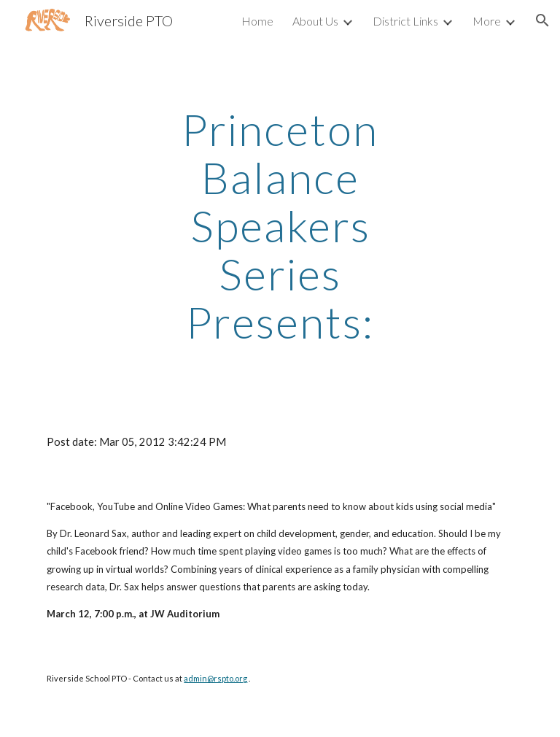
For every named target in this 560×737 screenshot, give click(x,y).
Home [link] (257, 21)
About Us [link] (315, 21)
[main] (280, 225)
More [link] (487, 21)
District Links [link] (405, 21)
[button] (542, 20)
